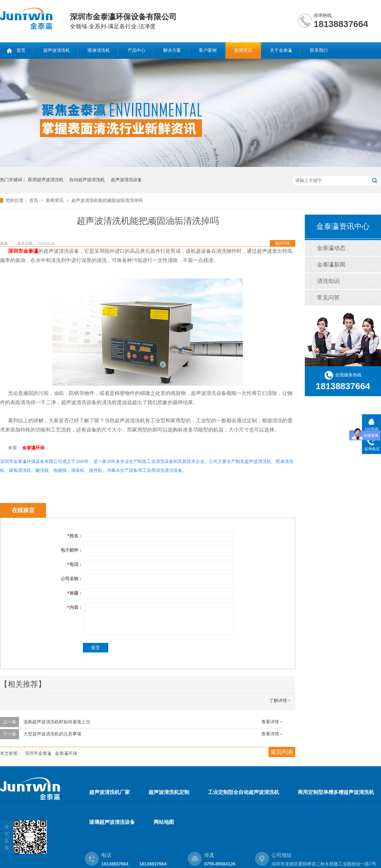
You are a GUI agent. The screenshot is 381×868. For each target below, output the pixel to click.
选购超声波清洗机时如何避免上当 (57, 722)
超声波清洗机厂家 (110, 792)
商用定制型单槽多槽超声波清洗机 (336, 792)
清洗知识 (328, 281)
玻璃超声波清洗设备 (112, 822)
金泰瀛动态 (331, 248)
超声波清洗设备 (126, 180)
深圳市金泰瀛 (38, 753)
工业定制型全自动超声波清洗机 (244, 792)
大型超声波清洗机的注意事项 (52, 734)
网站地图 (164, 822)
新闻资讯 (243, 50)
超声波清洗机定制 (169, 792)
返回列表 (283, 243)
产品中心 (137, 50)
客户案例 (208, 50)
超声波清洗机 (57, 50)
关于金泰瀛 (281, 50)
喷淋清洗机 (99, 50)
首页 (21, 50)
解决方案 (172, 50)
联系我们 (319, 50)
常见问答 (328, 298)
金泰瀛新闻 (331, 265)
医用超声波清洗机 (46, 180)
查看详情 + (272, 722)
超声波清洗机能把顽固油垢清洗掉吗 (107, 200)
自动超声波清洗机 (87, 180)
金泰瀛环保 (33, 448)
